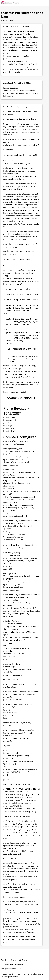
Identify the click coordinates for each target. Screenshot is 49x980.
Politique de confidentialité (11, 969)
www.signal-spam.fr (17, 587)
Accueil (4, 960)
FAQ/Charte (23, 960)
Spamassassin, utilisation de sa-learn (23, 15)
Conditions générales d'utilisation (13, 964)
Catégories (12, 960)
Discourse (16, 974)
